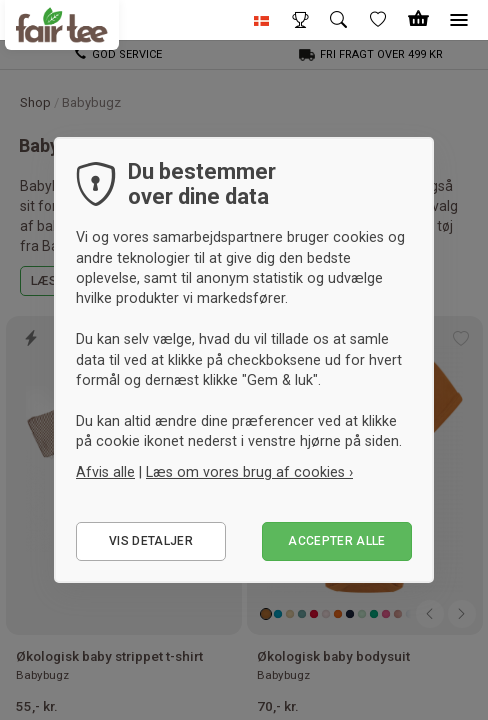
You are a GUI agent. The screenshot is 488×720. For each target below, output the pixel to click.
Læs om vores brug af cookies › (249, 472)
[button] (262, 20)
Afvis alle (105, 472)
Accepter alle (337, 541)
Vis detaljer (151, 541)
